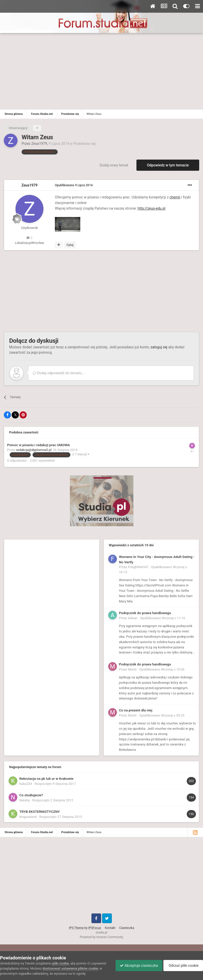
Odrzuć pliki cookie (182, 966)
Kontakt (110, 928)
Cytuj (70, 245)
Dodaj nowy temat (114, 165)
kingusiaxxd (28, 817)
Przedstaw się (84, 144)
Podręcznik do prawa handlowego (145, 613)
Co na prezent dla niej (136, 710)
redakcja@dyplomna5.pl (34, 450)
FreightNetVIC (138, 567)
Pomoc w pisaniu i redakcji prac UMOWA (38, 445)
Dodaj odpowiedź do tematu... (59, 373)
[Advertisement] (101, 71)
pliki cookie (61, 963)
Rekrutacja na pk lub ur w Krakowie (46, 779)
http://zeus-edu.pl (152, 208)
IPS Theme (76, 928)
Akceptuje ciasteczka (136, 966)
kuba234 (26, 784)
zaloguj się (159, 347)
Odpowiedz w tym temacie (168, 165)
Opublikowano (74, 185)
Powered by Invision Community (101, 937)
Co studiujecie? (31, 795)
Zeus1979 (39, 144)
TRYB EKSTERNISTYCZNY (40, 812)
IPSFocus (95, 928)
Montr (132, 669)
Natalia (25, 800)
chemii (175, 197)
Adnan (133, 618)
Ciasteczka (127, 928)
